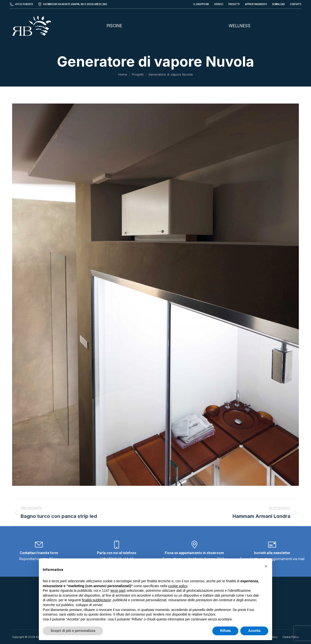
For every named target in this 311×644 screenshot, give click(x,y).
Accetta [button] (254, 631)
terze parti (118, 591)
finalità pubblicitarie (96, 600)
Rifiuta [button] (225, 631)
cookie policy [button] (178, 586)
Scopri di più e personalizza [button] (73, 631)
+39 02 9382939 (24, 4)
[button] (266, 566)
